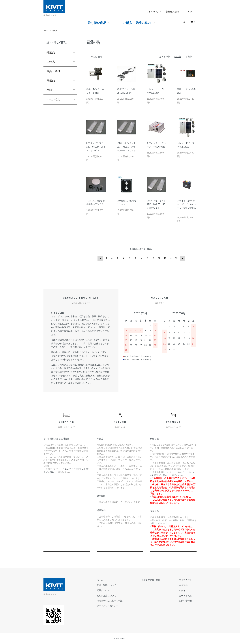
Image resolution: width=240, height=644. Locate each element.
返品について (115, 590)
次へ (182, 258)
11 (165, 258)
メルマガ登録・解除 (158, 579)
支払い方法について (119, 595)
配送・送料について (119, 585)
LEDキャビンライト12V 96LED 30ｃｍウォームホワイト (126, 147)
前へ (101, 258)
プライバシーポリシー (120, 605)
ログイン (188, 12)
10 (159, 258)
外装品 (51, 53)
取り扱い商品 (97, 23)
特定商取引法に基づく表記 (122, 600)
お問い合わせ (188, 600)
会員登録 (186, 585)
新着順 (189, 57)
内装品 (51, 62)
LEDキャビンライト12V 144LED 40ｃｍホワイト (156, 204)
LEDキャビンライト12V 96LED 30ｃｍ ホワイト (96, 147)
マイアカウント (154, 12)
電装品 (56, 31)
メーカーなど (55, 100)
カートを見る (188, 595)
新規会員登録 (172, 12)
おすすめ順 (165, 57)
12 (176, 258)
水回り (51, 90)
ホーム (46, 31)
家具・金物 (53, 71)
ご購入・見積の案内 (137, 23)
